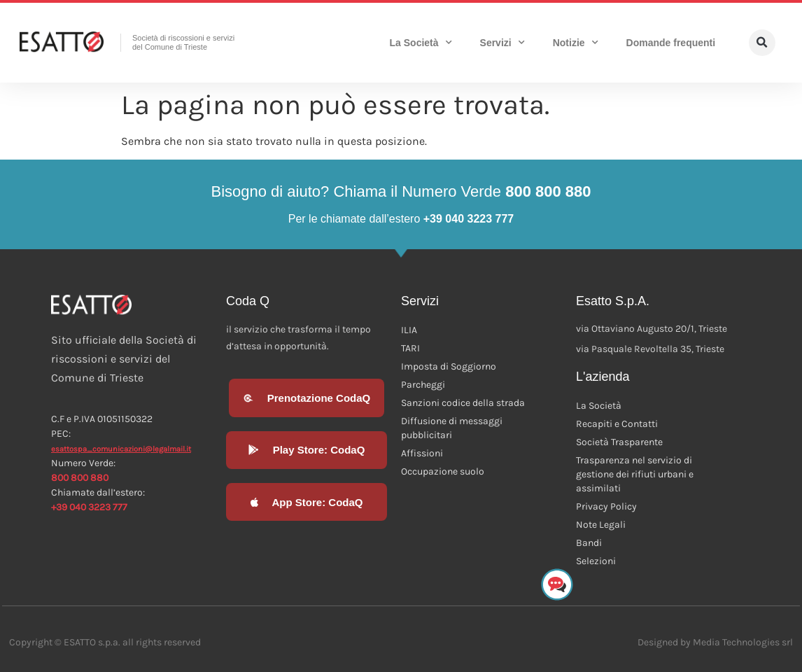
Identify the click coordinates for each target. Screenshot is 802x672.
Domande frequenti (671, 43)
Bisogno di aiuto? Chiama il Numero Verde (401, 191)
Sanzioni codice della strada (463, 403)
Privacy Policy (606, 506)
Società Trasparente (619, 442)
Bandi (589, 543)
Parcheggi (423, 385)
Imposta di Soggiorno (449, 366)
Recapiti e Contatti (617, 424)
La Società (421, 43)
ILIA (409, 330)
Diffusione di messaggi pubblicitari (452, 428)
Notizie (576, 43)
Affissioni (422, 453)
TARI (410, 348)
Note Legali (601, 525)
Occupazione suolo (443, 471)
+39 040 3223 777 (89, 507)
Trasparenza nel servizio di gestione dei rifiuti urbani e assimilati (635, 474)
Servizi (502, 43)
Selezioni (596, 561)
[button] (762, 43)
